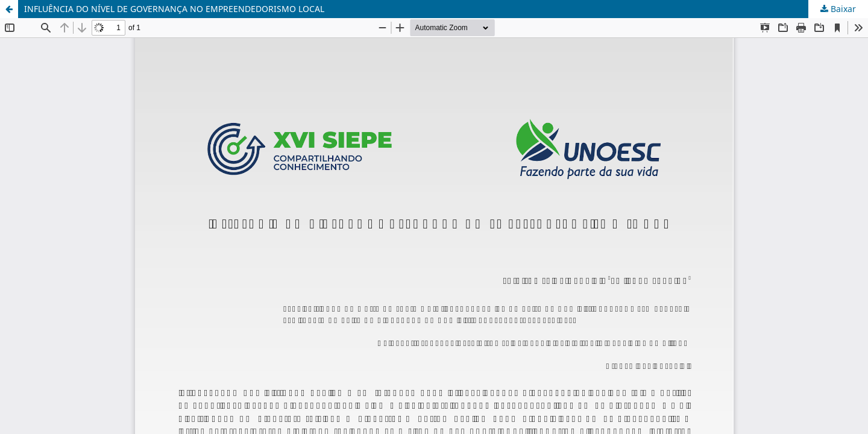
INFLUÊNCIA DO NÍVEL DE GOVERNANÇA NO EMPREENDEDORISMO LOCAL (174, 9)
